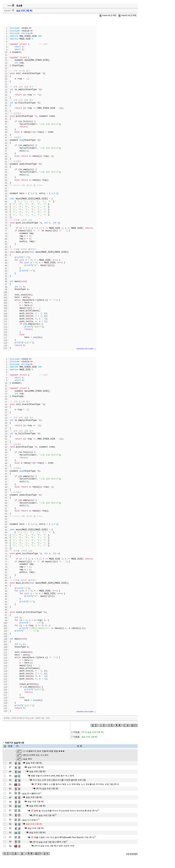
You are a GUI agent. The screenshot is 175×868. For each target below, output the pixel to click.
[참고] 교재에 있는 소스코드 (36, 755)
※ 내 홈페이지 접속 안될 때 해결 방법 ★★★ (44, 751)
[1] (127, 854)
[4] (134, 854)
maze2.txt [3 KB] (127, 15)
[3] (132, 854)
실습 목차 (27, 759)
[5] (136, 854)
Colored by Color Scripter (85, 349)
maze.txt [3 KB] (108, 15)
